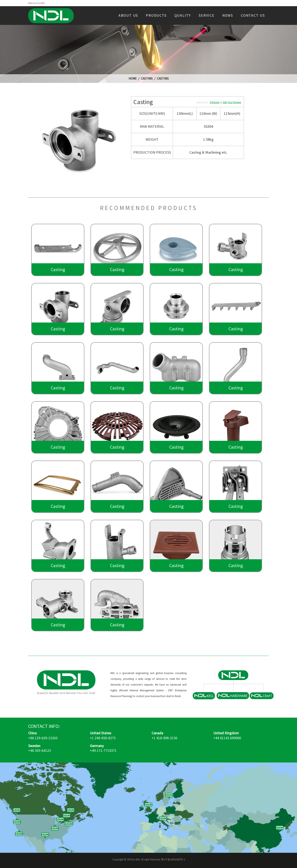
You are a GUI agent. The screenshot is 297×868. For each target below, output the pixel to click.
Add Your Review (232, 102)
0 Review (215, 102)
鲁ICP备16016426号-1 (173, 859)
